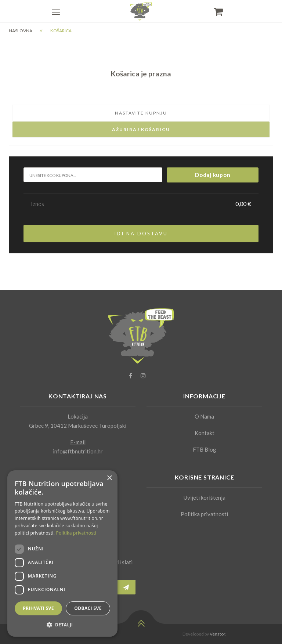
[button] (62, 625)
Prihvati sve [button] (38, 608)
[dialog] (62, 553)
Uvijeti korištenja (205, 498)
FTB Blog (205, 449)
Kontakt (205, 433)
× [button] (109, 478)
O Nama (204, 416)
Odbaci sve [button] (88, 608)
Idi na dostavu (141, 234)
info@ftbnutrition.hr (78, 451)
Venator (217, 634)
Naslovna (21, 31)
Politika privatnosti (204, 514)
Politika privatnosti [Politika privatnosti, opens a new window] (76, 533)
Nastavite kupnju (141, 113)
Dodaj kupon (213, 175)
